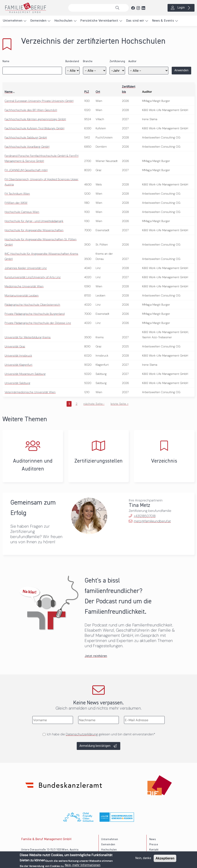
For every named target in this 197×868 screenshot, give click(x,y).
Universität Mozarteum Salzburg (25, 374)
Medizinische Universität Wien (24, 286)
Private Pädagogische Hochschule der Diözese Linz (38, 323)
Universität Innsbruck (18, 356)
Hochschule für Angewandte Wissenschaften (34, 230)
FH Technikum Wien (17, 194)
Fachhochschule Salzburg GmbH (26, 137)
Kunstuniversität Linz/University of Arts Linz (33, 277)
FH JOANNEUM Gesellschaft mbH (26, 170)
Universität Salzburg (17, 383)
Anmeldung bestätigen (95, 746)
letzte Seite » (119, 404)
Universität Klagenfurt (18, 365)
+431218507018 (145, 516)
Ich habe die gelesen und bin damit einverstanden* (101, 734)
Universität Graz (15, 346)
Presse (154, 845)
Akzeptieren (165, 859)
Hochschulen (63, 21)
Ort (98, 92)
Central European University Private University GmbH (39, 101)
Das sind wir (135, 21)
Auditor (132, 61)
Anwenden (181, 70)
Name (6, 61)
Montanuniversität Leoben (22, 295)
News (153, 839)
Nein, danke (143, 859)
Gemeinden (38, 21)
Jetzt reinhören (96, 656)
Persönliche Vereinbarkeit (99, 21)
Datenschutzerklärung (82, 734)
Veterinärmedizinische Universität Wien (30, 392)
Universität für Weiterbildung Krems (28, 337)
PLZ (87, 92)
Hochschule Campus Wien (22, 212)
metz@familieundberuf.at (152, 521)
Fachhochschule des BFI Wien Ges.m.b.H (31, 110)
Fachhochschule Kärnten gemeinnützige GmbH (35, 119)
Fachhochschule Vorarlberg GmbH (27, 147)
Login (181, 8)
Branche (88, 61)
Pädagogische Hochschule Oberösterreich (32, 305)
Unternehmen (13, 21)
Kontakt (154, 850)
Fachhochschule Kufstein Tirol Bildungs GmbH (34, 128)
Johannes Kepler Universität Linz (26, 268)
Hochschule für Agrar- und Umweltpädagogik (34, 221)
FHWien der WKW (16, 203)
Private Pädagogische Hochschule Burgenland (35, 314)
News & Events (163, 21)
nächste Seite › (94, 404)
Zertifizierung (117, 61)
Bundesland (72, 61)
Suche (118, 8)
